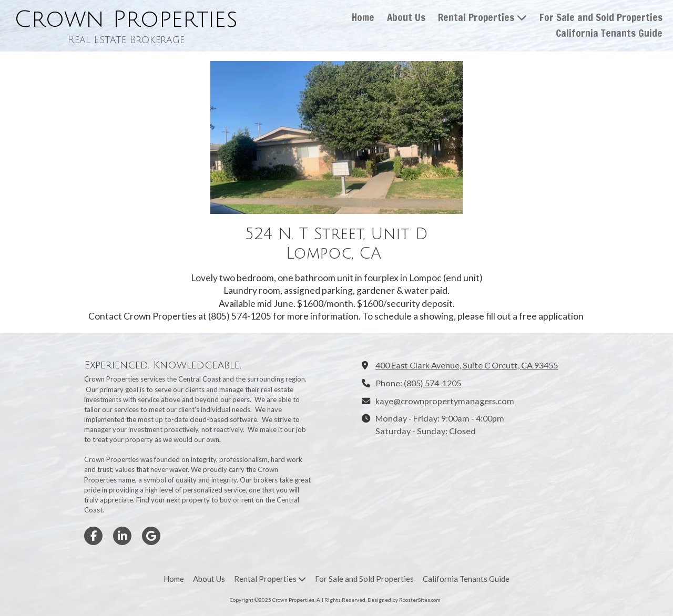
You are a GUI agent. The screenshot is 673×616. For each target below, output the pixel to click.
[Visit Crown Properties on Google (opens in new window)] (151, 536)
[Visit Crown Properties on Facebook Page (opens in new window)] (93, 536)
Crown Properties (126, 19)
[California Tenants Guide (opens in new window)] (609, 34)
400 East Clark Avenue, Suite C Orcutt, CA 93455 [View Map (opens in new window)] (467, 365)
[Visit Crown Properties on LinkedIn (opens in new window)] (122, 536)
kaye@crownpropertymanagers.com (445, 401)
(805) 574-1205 (432, 383)
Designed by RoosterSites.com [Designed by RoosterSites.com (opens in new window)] (404, 600)
